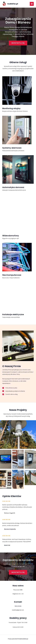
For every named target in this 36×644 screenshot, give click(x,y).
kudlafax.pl (13, 4)
